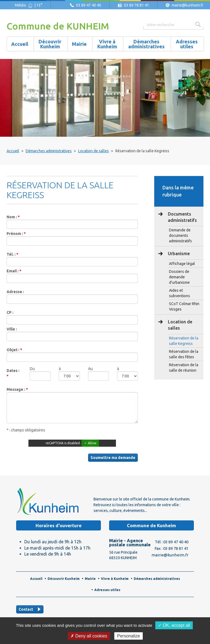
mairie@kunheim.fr (188, 5)
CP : (10, 312)
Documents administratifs (182, 217)
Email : (13, 271)
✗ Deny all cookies (89, 636)
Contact (26, 609)
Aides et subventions (180, 293)
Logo (48, 501)
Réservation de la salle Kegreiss (184, 341)
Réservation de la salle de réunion (184, 368)
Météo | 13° (29, 5)
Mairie (90, 579)
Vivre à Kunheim (115, 579)
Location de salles (94, 151)
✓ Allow (90, 443)
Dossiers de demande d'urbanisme (179, 277)
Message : (16, 389)
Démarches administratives (49, 151)
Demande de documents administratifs (180, 235)
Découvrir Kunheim (64, 579)
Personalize (129, 636)
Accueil (13, 151)
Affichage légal (182, 264)
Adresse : (15, 292)
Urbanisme (178, 254)
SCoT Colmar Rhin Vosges (184, 306)
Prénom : (15, 234)
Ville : (12, 329)
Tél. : (11, 254)
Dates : (13, 371)
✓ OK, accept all (174, 625)
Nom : (12, 217)
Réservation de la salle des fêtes (184, 354)
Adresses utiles (107, 590)
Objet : (13, 350)
